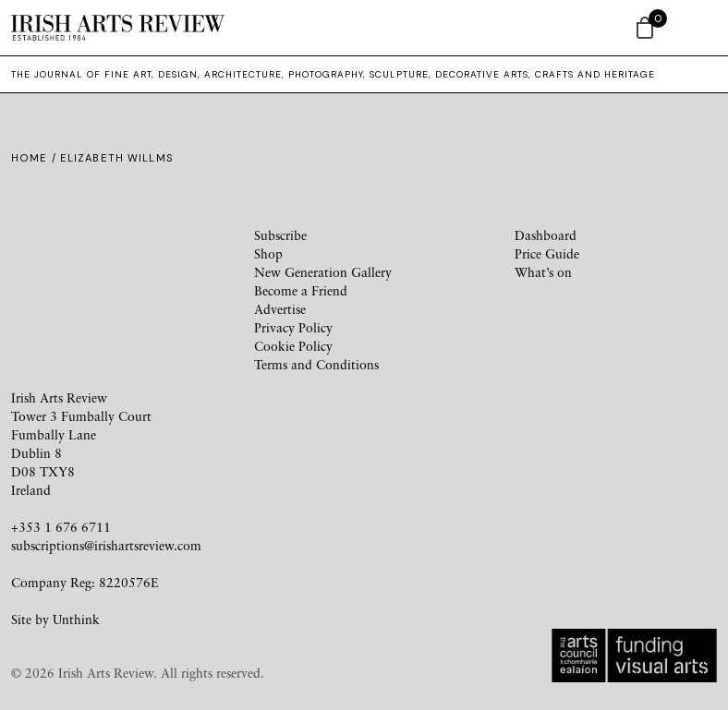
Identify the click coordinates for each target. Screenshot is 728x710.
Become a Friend (301, 290)
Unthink (76, 619)
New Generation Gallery (323, 272)
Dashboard (546, 235)
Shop (268, 253)
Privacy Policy (293, 327)
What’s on (543, 272)
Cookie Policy (293, 346)
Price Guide (547, 253)
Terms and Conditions (316, 364)
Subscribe (280, 235)
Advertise (280, 309)
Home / (36, 158)
